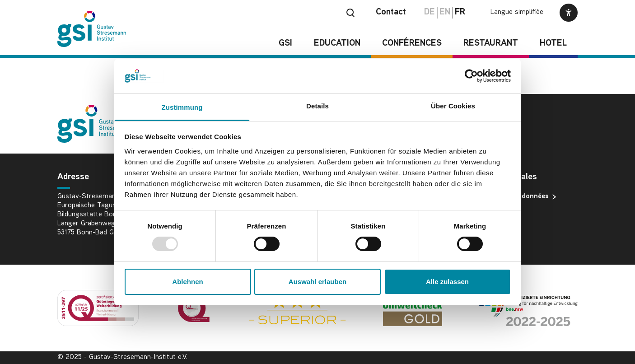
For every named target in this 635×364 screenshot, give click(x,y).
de (430, 12)
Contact (391, 12)
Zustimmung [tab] (182, 107)
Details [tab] (317, 106)
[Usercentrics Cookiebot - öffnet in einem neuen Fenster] (471, 76)
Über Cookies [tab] (453, 106)
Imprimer (489, 211)
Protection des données (514, 197)
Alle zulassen (447, 282)
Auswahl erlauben (317, 282)
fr (460, 12)
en (445, 12)
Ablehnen (187, 282)
